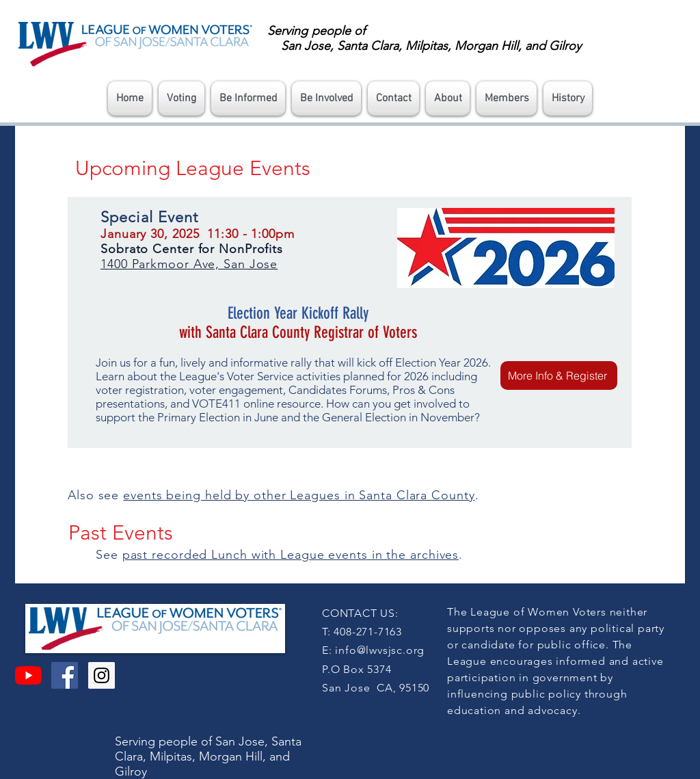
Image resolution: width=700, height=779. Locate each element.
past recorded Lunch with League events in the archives (291, 555)
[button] (181, 98)
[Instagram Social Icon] (102, 675)
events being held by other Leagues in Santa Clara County (299, 495)
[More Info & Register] (559, 375)
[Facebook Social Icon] (65, 675)
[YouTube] (28, 675)
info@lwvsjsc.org (380, 650)
